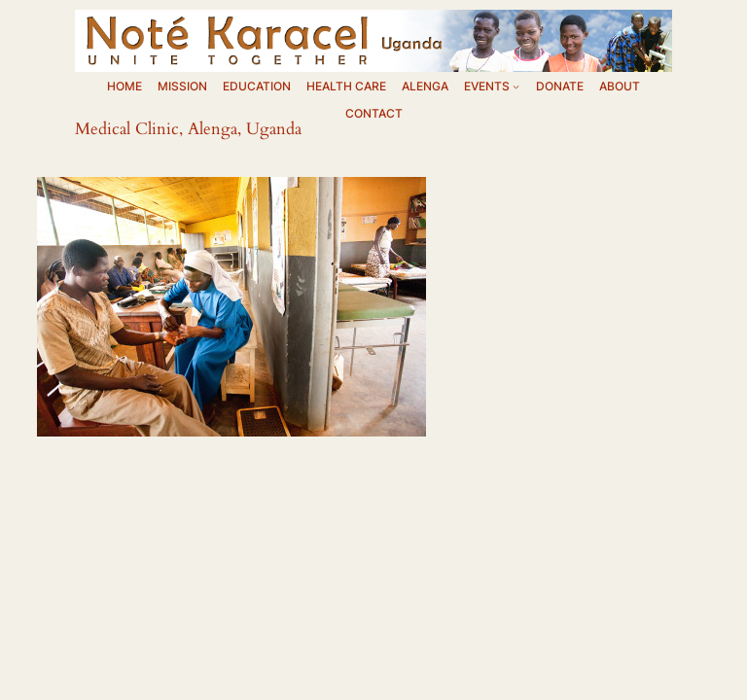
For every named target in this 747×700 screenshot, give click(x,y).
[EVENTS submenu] (516, 87)
